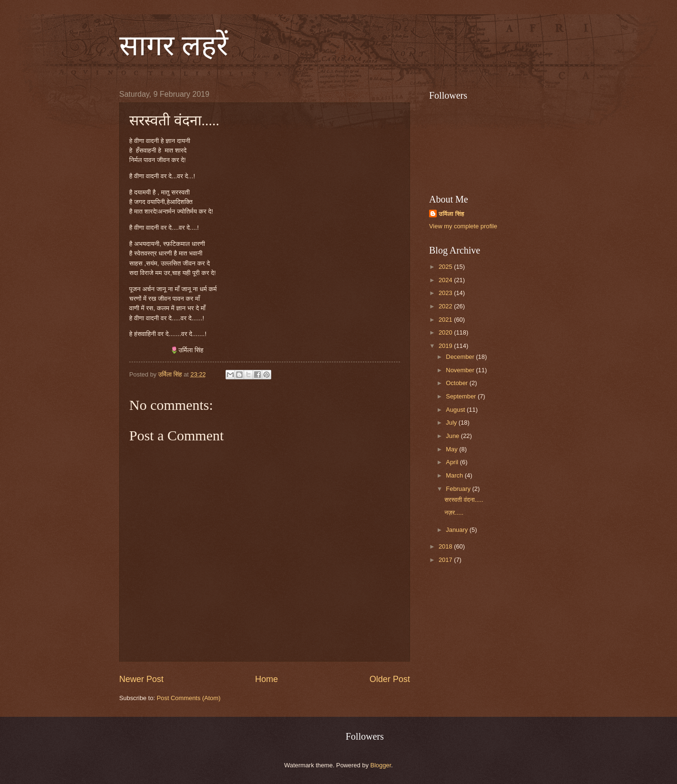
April (453, 462)
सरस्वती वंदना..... (464, 500)
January (457, 530)
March (455, 475)
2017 (446, 560)
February (459, 489)
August (456, 410)
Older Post (390, 679)
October (457, 383)
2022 (446, 306)
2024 (446, 280)
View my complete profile (463, 226)
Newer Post (141, 679)
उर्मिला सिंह (451, 214)
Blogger (381, 765)
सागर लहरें (174, 46)
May (452, 449)
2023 (446, 293)
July (452, 423)
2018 (446, 546)
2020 (446, 332)
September (462, 396)
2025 (446, 267)
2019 (446, 346)
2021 (446, 320)
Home (267, 679)
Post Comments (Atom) (189, 698)
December (461, 357)
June (453, 436)
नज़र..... (454, 513)
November (461, 370)
